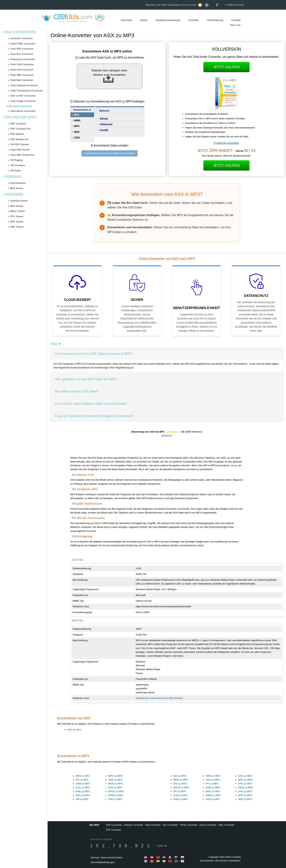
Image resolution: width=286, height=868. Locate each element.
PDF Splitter (17, 134)
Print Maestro (18, 183)
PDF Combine (18, 124)
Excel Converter (208, 825)
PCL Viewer (17, 216)
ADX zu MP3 (83, 795)
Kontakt (236, 20)
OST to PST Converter (23, 96)
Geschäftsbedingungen (103, 862)
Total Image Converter (23, 101)
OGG (77, 138)
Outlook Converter (134, 825)
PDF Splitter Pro (20, 139)
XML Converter (226, 825)
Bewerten (167, 436)
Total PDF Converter (22, 49)
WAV (77, 132)
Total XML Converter (22, 75)
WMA (77, 120)
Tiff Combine (18, 165)
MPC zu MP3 (115, 776)
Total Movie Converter (23, 111)
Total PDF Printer (20, 150)
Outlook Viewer (19, 201)
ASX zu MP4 (74, 730)
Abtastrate (106, 124)
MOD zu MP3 (115, 784)
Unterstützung (215, 20)
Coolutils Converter (22, 38)
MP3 (77, 115)
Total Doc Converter (22, 54)
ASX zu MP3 (115, 788)
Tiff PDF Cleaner (20, 144)
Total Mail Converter (22, 80)
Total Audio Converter (19, 106)
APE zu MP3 (245, 784)
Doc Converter (170, 825)
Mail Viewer (17, 206)
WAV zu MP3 (83, 791)
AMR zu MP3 (213, 776)
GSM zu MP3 (83, 784)
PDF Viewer (17, 222)
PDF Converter (114, 825)
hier (260, 331)
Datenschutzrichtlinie (112, 858)
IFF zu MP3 (82, 780)
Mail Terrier (17, 188)
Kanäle (104, 130)
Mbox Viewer (18, 211)
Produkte (194, 20)
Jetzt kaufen (226, 67)
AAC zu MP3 (83, 788)
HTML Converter (189, 825)
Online (144, 20)
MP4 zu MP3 (83, 776)
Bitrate (104, 119)
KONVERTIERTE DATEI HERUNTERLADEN (110, 153)
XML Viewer (17, 227)
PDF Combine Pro (21, 129)
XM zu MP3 (82, 799)
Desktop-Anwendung (168, 20)
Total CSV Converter (22, 70)
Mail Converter (153, 825)
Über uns (235, 25)
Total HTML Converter (23, 44)
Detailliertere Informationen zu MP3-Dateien (159, 698)
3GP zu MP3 (115, 799)
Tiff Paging (17, 160)
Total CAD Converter (22, 64)
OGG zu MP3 (246, 788)
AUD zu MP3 (115, 780)
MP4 (77, 126)
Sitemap (95, 858)
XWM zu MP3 (116, 795)
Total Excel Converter (23, 59)
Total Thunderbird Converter (27, 91)
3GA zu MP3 (180, 784)
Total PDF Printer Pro (22, 155)
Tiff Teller (16, 171)
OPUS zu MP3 (116, 791)
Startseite (126, 20)
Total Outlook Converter (24, 85)
